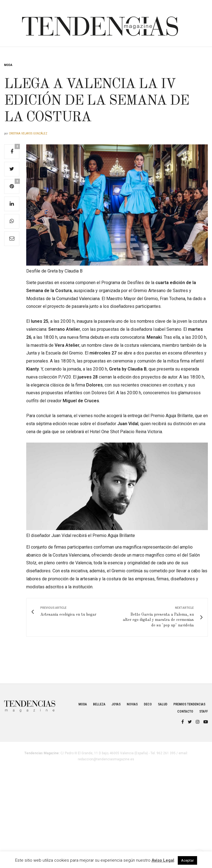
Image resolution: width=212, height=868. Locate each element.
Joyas (116, 704)
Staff (204, 711)
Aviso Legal (163, 860)
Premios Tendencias (189, 704)
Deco (148, 704)
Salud (163, 704)
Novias (132, 704)
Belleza (99, 704)
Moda (8, 65)
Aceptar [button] (187, 860)
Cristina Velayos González (28, 133)
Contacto (185, 711)
